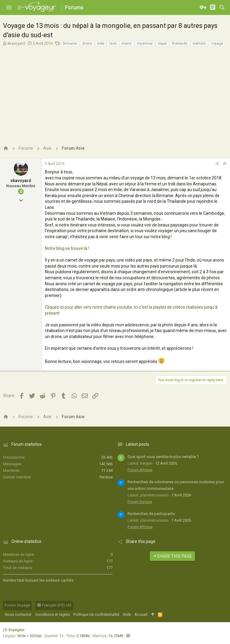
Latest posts (137, 444)
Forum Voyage (17, 605)
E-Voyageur (15, 630)
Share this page (172, 556)
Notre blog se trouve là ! (67, 248)
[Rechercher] (222, 7)
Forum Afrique (140, 470)
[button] (9, 7)
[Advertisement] (115, 94)
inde (101, 43)
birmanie (70, 43)
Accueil (141, 614)
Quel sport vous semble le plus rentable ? (163, 457)
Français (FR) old (54, 605)
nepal (162, 43)
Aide (127, 614)
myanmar (145, 43)
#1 (225, 164)
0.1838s (83, 636)
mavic (127, 43)
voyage (217, 43)
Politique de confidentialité (96, 614)
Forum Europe (140, 502)
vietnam (199, 43)
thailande (180, 43)
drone (87, 43)
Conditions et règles (52, 614)
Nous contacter (18, 614)
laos (113, 43)
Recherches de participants (151, 514)
